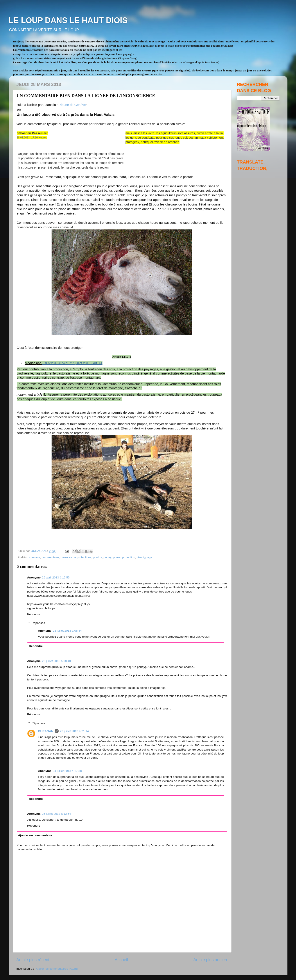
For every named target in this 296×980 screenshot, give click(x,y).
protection (128, 557)
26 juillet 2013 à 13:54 (56, 814)
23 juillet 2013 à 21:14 (74, 731)
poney (108, 557)
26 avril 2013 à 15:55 (56, 577)
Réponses (38, 623)
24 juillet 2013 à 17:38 (67, 771)
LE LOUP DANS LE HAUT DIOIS (68, 20)
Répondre (34, 614)
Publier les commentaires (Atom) (56, 969)
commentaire (50, 557)
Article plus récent (33, 960)
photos (98, 557)
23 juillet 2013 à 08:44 (67, 631)
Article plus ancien (210, 960)
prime (117, 557)
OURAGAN (46, 731)
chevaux (35, 557)
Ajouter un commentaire (35, 835)
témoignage (144, 557)
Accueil (121, 960)
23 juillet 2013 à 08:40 (56, 661)
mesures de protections (76, 557)
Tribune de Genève (72, 105)
